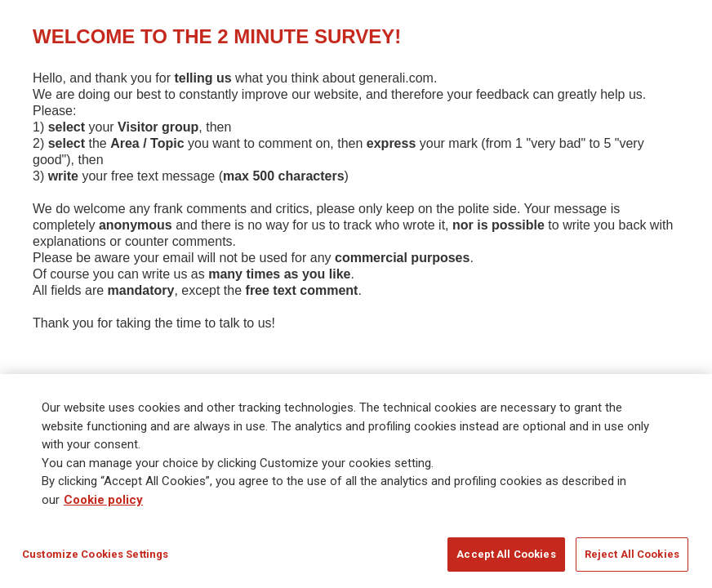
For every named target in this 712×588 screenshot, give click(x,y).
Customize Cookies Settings (95, 554)
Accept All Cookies (506, 554)
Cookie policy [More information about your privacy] (103, 500)
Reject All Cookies (632, 554)
